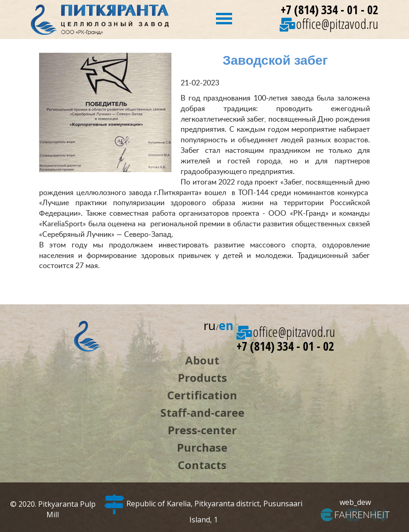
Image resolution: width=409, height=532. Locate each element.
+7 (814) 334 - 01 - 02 (329, 10)
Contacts (202, 465)
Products (202, 378)
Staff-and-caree (202, 412)
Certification (202, 395)
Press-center (202, 430)
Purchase (202, 447)
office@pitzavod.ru (329, 24)
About (202, 360)
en (226, 325)
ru (210, 325)
